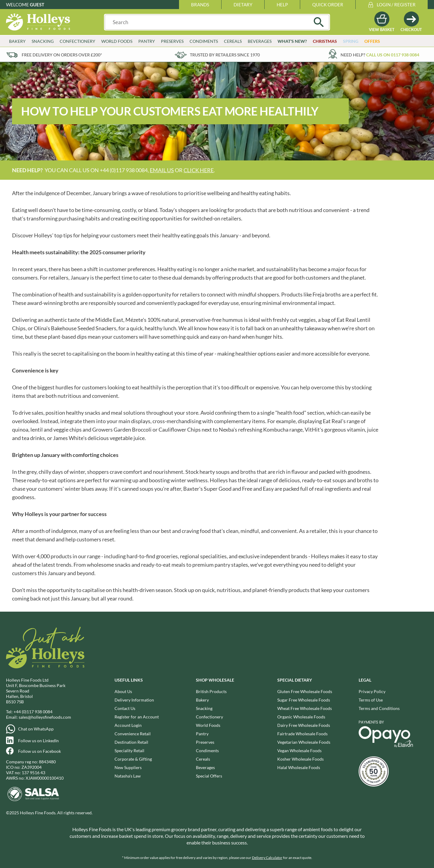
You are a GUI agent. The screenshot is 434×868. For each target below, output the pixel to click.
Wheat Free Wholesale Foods (305, 708)
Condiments (204, 41)
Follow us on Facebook (39, 751)
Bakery (17, 41)
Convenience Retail (133, 734)
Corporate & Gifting (133, 759)
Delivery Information (134, 700)
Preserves (172, 41)
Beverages (260, 41)
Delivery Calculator (267, 858)
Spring (351, 41)
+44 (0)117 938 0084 (33, 712)
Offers (372, 41)
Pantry (147, 41)
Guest (37, 5)
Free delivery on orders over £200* (62, 55)
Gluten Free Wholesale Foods (305, 691)
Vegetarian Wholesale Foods (304, 742)
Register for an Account (137, 717)
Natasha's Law (128, 776)
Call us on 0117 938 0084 (393, 55)
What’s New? (292, 41)
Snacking (43, 41)
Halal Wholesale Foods (299, 767)
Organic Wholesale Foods (301, 717)
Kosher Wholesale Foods (300, 759)
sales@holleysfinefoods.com (45, 717)
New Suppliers (128, 767)
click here (199, 170)
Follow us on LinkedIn (38, 741)
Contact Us (125, 708)
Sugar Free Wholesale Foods (304, 700)
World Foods (117, 41)
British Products (211, 691)
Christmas (325, 41)
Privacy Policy (372, 691)
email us (162, 170)
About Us (123, 691)
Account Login (128, 725)
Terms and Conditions (379, 708)
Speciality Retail (129, 751)
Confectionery (77, 41)
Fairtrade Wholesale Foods (302, 734)
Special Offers (209, 776)
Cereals (233, 41)
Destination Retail (131, 742)
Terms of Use (371, 700)
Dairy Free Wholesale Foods (304, 725)
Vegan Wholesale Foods (299, 751)
